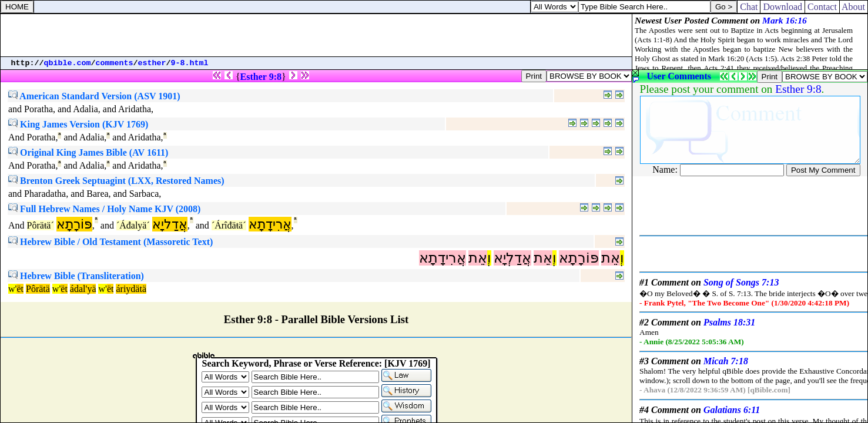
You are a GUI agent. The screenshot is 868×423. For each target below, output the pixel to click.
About (854, 7)
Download (782, 7)
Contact (822, 7)
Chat (749, 7)
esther (152, 63)
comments (115, 63)
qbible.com (68, 63)
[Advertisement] (316, 35)
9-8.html (190, 63)
